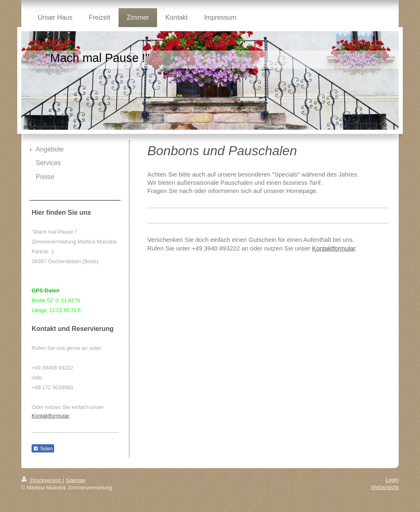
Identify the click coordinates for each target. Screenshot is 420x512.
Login (392, 480)
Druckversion (42, 480)
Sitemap (75, 480)
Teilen (43, 449)
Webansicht (385, 487)
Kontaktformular (334, 248)
